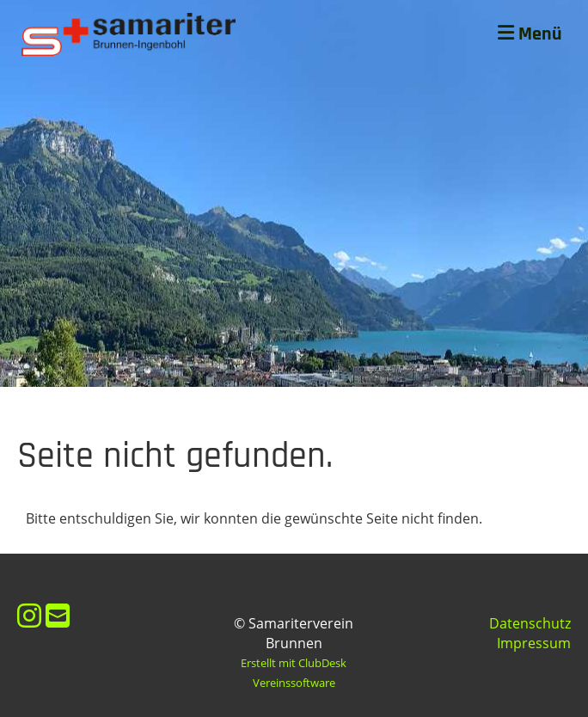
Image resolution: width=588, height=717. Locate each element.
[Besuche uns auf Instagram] (29, 615)
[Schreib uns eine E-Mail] (58, 615)
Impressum (534, 643)
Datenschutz (530, 623)
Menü (530, 34)
